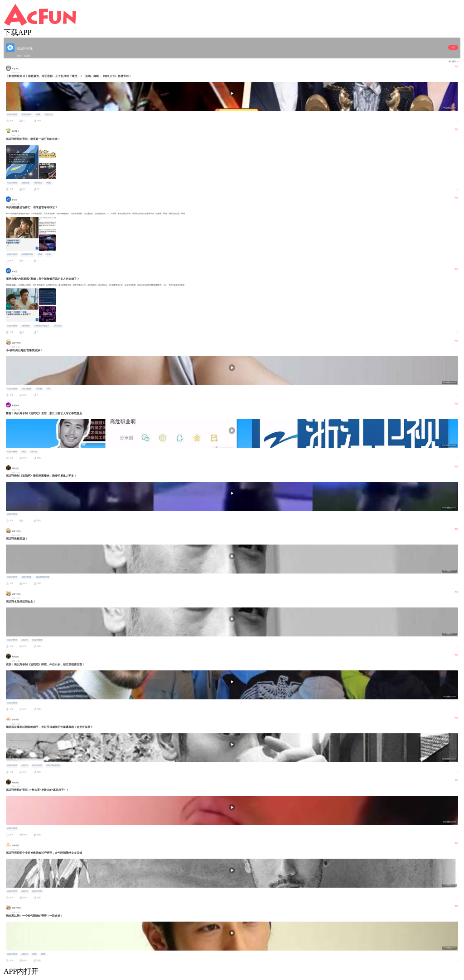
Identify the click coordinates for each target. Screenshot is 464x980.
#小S (48, 389)
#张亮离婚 (25, 326)
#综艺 (24, 452)
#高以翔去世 (37, 765)
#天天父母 (58, 326)
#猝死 (34, 954)
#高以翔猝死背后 (53, 765)
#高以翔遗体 (26, 389)
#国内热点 (38, 183)
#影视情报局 (26, 115)
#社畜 (48, 254)
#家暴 (38, 115)
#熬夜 (40, 254)
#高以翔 (39, 389)
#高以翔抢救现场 (43, 577)
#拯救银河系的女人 (42, 326)
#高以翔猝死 (12, 115)
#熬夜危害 (25, 183)
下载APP (17, 32)
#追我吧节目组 (27, 254)
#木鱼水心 (48, 115)
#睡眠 (48, 183)
